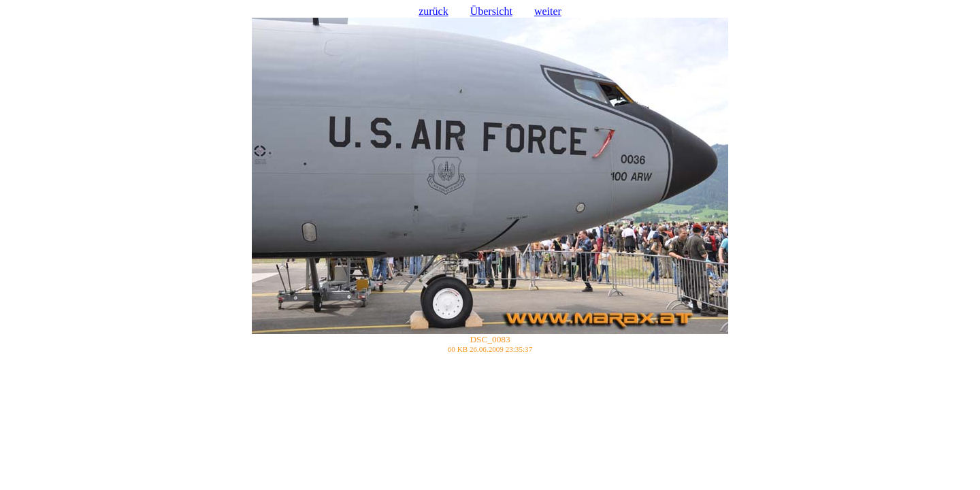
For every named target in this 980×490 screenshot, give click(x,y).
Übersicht (491, 11)
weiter (548, 11)
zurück (434, 11)
